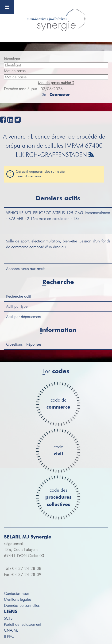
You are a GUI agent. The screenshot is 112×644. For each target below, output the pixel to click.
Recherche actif (19, 296)
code (58, 451)
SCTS (8, 618)
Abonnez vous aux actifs (26, 269)
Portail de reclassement (23, 624)
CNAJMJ (11, 630)
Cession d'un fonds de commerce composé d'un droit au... (58, 244)
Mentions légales (18, 599)
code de (58, 404)
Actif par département (24, 317)
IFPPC (9, 636)
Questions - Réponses (24, 344)
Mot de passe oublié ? (56, 83)
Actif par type (17, 306)
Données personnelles (22, 606)
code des (58, 498)
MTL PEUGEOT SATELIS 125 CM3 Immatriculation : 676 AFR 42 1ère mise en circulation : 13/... (58, 216)
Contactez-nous (17, 594)
